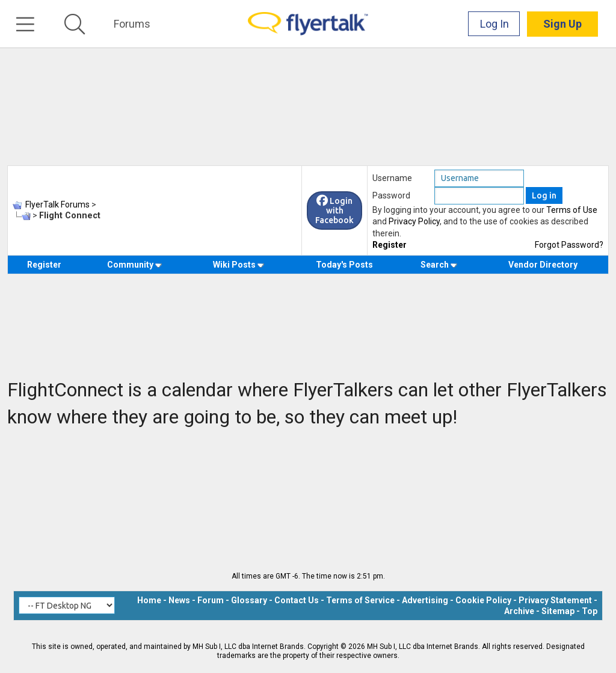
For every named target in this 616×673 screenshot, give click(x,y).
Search (439, 265)
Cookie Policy (483, 600)
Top (590, 611)
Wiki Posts (239, 265)
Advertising (425, 600)
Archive (519, 611)
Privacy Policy (414, 221)
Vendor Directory (543, 265)
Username (392, 178)
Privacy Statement (555, 600)
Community (134, 265)
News (179, 600)
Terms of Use (572, 210)
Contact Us (297, 600)
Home (149, 600)
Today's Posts (344, 265)
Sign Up (562, 24)
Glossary (249, 600)
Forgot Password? (569, 245)
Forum (211, 600)
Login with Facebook (334, 211)
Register (390, 245)
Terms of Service (360, 600)
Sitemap (558, 611)
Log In (494, 24)
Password (391, 195)
